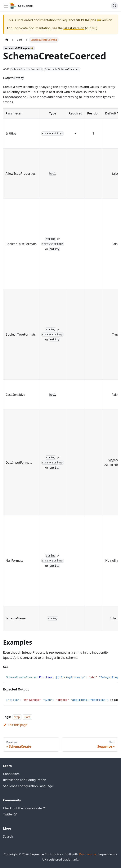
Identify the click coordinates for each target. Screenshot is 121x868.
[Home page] (7, 40)
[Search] (114, 6)
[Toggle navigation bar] (6, 6)
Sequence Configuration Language (28, 786)
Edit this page (15, 725)
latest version (74, 28)
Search (8, 836)
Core (28, 717)
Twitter (10, 814)
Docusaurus (87, 854)
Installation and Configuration (25, 780)
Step (17, 717)
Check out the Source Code (24, 808)
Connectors (11, 774)
